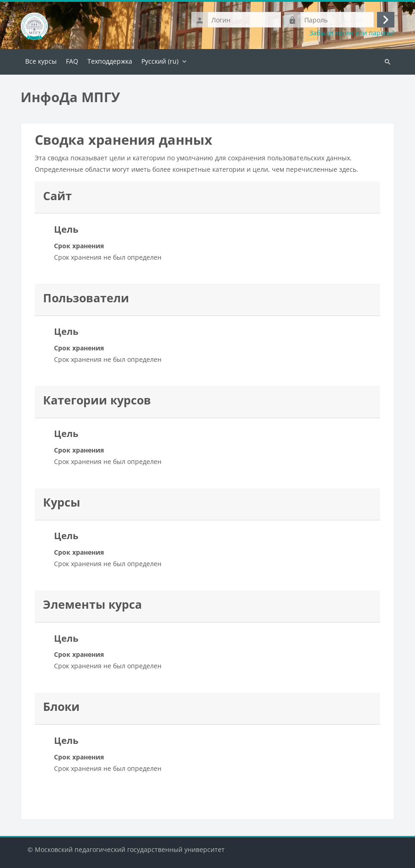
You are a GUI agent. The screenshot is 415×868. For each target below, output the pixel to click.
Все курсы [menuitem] (41, 61)
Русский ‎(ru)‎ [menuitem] (160, 61)
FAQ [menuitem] (72, 61)
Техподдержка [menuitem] (110, 61)
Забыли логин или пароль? (352, 33)
